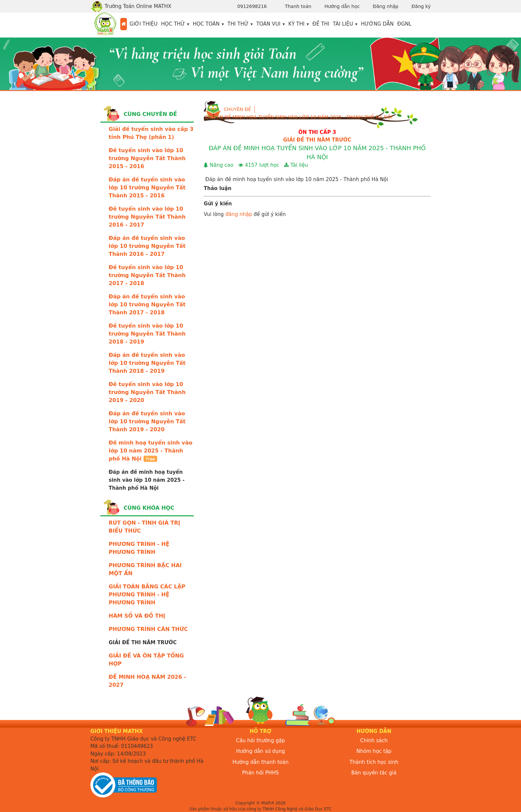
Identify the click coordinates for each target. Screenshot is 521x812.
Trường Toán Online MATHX (131, 6)
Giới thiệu (144, 24)
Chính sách (374, 741)
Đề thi (321, 24)
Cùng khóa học (149, 508)
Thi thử (238, 24)
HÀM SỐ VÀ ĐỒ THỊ (137, 616)
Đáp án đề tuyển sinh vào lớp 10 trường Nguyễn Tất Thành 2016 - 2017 (147, 246)
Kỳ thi (297, 24)
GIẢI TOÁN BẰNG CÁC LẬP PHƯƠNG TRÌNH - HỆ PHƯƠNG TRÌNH (147, 595)
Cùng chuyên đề (150, 114)
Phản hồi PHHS (261, 773)
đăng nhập (239, 214)
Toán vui (268, 24)
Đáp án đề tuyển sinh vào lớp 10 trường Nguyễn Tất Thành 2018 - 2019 (147, 363)
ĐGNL (405, 24)
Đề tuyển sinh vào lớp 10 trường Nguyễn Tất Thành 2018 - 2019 (147, 334)
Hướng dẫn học (342, 6)
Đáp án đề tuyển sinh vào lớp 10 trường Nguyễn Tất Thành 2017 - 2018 (147, 304)
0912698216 (252, 6)
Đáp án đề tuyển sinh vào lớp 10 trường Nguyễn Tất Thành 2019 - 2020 (147, 421)
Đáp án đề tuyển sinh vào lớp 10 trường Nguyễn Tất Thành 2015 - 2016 (147, 188)
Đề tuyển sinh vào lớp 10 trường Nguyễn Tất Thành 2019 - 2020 (147, 392)
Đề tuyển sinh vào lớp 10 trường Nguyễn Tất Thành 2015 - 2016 (147, 158)
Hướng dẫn (377, 24)
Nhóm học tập (374, 751)
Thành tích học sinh (374, 762)
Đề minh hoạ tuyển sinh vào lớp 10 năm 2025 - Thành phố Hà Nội (151, 451)
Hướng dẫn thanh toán (261, 762)
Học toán (206, 24)
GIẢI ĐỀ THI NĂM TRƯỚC (317, 140)
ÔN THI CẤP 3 (317, 132)
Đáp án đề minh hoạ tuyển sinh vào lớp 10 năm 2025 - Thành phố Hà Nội (299, 117)
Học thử (173, 24)
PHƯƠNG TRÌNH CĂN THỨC (148, 629)
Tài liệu (343, 24)
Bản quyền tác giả (374, 773)
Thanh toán (298, 6)
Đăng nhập (386, 6)
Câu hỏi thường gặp (260, 741)
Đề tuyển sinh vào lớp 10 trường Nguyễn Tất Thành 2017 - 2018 (147, 275)
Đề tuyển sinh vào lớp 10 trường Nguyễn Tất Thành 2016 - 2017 (147, 217)
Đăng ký (421, 6)
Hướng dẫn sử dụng (261, 751)
